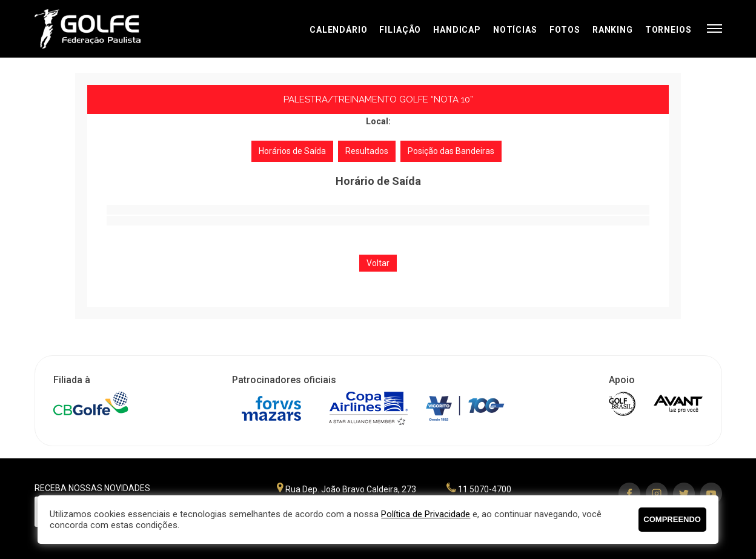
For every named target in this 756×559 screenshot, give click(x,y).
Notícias (515, 30)
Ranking (613, 30)
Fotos (565, 30)
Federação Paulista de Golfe (100, 29)
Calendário (338, 30)
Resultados (367, 151)
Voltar (378, 263)
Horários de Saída (292, 151)
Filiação (400, 30)
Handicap (457, 30)
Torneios (668, 30)
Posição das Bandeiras (451, 151)
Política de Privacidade (426, 514)
